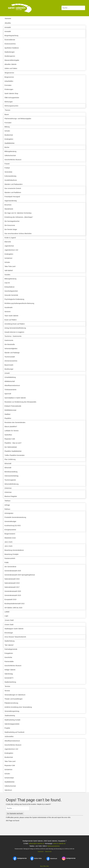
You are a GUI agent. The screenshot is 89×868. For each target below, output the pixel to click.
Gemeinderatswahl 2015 (13, 595)
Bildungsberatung (10, 151)
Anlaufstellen (9, 81)
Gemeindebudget (10, 521)
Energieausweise (10, 530)
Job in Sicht (8, 542)
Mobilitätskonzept (10, 410)
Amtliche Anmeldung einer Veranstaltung (18, 707)
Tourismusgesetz (10, 480)
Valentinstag (9, 674)
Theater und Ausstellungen (14, 699)
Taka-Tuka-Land (10, 266)
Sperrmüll (8, 394)
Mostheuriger (9, 369)
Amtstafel (8, 27)
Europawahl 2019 (10, 599)
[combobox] (73, 8)
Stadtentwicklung (10, 682)
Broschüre (8, 205)
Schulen (7, 131)
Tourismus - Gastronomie (13, 336)
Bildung (7, 127)
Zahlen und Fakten (11, 68)
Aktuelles (8, 23)
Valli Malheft (9, 270)
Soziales (7, 275)
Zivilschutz (8, 488)
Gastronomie (9, 340)
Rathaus (8, 501)
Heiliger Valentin (10, 670)
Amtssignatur (9, 513)
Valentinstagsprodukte (12, 724)
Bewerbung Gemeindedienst (14, 550)
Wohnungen (9, 102)
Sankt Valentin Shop (11, 93)
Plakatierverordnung (11, 703)
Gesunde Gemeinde (11, 295)
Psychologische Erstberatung (14, 299)
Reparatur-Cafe (10, 439)
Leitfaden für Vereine (12, 431)
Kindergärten (9, 139)
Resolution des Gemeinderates (15, 422)
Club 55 (7, 283)
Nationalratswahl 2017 (12, 587)
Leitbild (7, 612)
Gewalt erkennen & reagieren (14, 332)
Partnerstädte (9, 661)
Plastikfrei (8, 418)
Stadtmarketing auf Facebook (14, 732)
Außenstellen (9, 736)
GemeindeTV (9, 678)
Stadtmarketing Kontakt (12, 720)
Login (6, 616)
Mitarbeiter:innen (10, 538)
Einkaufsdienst (9, 287)
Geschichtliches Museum (13, 160)
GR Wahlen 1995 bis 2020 (13, 608)
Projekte (7, 728)
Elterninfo (8, 242)
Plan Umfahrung (10, 459)
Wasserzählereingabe (12, 60)
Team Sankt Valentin (11, 316)
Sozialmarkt (9, 307)
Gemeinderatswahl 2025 (13, 571)
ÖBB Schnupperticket (12, 98)
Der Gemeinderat (10, 567)
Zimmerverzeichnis (11, 361)
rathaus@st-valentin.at (36, 843)
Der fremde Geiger (11, 229)
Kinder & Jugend (10, 238)
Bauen (7, 114)
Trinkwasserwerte (10, 390)
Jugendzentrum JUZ (11, 250)
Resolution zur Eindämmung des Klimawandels (20, 402)
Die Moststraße (10, 344)
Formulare (8, 85)
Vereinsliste (8, 172)
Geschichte (8, 657)
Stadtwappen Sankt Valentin (14, 629)
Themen (8, 110)
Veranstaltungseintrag (12, 711)
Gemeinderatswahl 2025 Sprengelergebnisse (20, 575)
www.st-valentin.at (59, 843)
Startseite (8, 18)
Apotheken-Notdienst (12, 48)
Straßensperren (10, 56)
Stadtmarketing (10, 716)
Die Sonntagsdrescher (12, 221)
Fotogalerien (9, 653)
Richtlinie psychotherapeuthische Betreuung (19, 303)
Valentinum (8, 790)
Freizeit (7, 164)
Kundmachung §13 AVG (13, 526)
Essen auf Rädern (11, 320)
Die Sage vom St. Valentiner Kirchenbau (18, 213)
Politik (7, 562)
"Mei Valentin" (9, 645)
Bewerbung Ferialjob (11, 554)
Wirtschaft (8, 464)
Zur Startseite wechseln (15, 814)
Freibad (7, 168)
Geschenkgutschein (11, 291)
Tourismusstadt (10, 357)
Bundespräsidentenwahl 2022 (15, 604)
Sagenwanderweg (11, 201)
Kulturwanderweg (10, 176)
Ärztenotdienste (10, 40)
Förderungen (9, 89)
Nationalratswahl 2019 (12, 583)
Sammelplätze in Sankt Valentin (15, 398)
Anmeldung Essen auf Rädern (15, 324)
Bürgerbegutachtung (11, 36)
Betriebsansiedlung (11, 472)
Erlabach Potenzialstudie (13, 406)
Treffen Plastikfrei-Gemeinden (15, 455)
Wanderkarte (9, 209)
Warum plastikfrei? (11, 427)
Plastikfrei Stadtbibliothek (13, 451)
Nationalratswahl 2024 (12, 579)
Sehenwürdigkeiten (11, 349)
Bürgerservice (9, 73)
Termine (7, 686)
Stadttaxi (7, 414)
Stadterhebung (10, 641)
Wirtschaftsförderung (12, 484)
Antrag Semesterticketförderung (15, 328)
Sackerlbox (8, 435)
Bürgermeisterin (10, 534)
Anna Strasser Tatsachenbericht (15, 637)
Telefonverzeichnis (53, 846)
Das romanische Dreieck (13, 188)
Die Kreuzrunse (10, 225)
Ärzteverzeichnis (10, 44)
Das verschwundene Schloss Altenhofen (18, 234)
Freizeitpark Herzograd (12, 197)
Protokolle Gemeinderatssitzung (15, 517)
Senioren (8, 312)
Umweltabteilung (10, 377)
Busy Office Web (44, 866)
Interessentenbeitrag (11, 476)
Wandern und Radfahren (13, 192)
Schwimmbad (9, 778)
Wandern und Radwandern (14, 184)
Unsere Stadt (9, 620)
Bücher (7, 147)
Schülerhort (8, 258)
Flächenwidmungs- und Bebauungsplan (18, 119)
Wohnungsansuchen (11, 106)
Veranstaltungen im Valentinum (15, 695)
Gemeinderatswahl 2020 (13, 591)
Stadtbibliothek (10, 143)
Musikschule (9, 135)
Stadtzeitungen (10, 52)
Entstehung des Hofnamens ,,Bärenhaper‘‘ (19, 217)
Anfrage (7, 505)
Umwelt (7, 373)
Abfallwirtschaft (10, 381)
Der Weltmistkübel (11, 447)
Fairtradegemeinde (11, 649)
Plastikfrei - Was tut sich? (13, 443)
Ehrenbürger (9, 633)
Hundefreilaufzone (11, 180)
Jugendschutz (9, 246)
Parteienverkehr (10, 558)
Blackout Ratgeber (11, 496)
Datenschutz (48, 851)
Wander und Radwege (12, 353)
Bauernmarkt (9, 365)
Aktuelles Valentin (11, 64)
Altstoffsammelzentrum (12, 385)
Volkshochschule (10, 156)
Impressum (41, 851)
